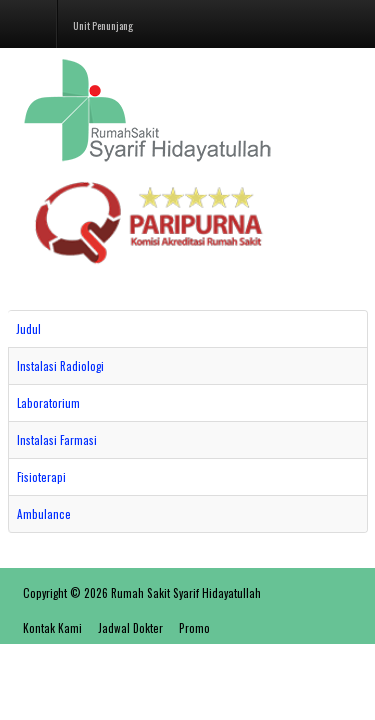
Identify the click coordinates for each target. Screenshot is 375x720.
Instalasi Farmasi (57, 440)
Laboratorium (48, 403)
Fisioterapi (41, 477)
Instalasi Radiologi (60, 366)
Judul (28, 329)
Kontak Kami (52, 628)
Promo (194, 628)
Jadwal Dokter (130, 628)
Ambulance (44, 514)
